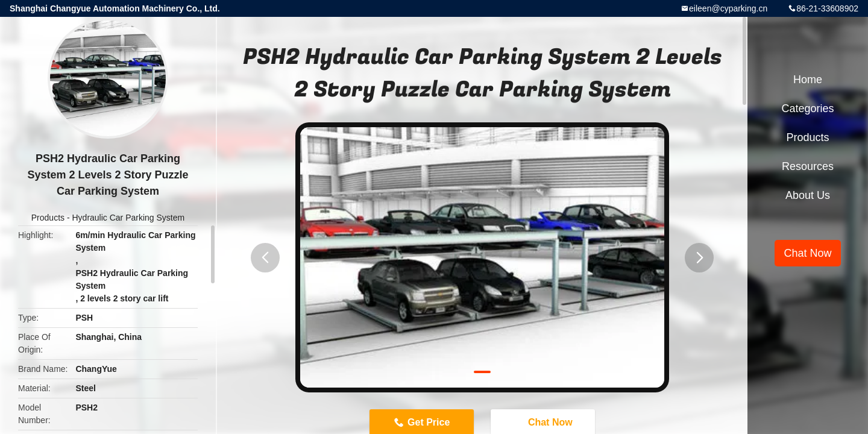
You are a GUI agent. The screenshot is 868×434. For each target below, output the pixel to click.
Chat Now (807, 253)
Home (808, 80)
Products (48, 218)
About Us (808, 195)
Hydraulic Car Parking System (128, 218)
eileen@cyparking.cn (728, 8)
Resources (808, 166)
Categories (807, 108)
